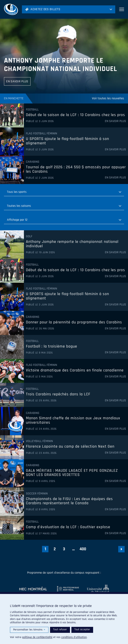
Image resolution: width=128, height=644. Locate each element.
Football (32, 110)
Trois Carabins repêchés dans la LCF (58, 394)
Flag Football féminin (41, 134)
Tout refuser (60, 629)
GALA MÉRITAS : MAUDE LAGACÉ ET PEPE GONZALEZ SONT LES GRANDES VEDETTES (72, 473)
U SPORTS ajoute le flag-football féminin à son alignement (67, 141)
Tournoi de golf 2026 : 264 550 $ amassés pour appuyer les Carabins (76, 169)
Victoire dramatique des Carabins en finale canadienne (75, 370)
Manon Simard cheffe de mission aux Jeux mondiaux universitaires (73, 420)
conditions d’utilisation (74, 637)
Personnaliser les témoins (29, 630)
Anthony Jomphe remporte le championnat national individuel (61, 65)
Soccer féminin (37, 494)
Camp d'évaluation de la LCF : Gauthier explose (68, 527)
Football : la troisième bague (52, 347)
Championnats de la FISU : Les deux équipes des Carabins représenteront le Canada (69, 501)
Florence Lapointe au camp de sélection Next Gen (70, 447)
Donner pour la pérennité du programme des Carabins (74, 322)
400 (83, 549)
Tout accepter (82, 629)
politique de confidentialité (37, 637)
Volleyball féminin (39, 441)
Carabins (33, 162)
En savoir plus (115, 121)
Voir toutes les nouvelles (108, 98)
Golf (29, 236)
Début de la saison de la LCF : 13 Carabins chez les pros (75, 115)
